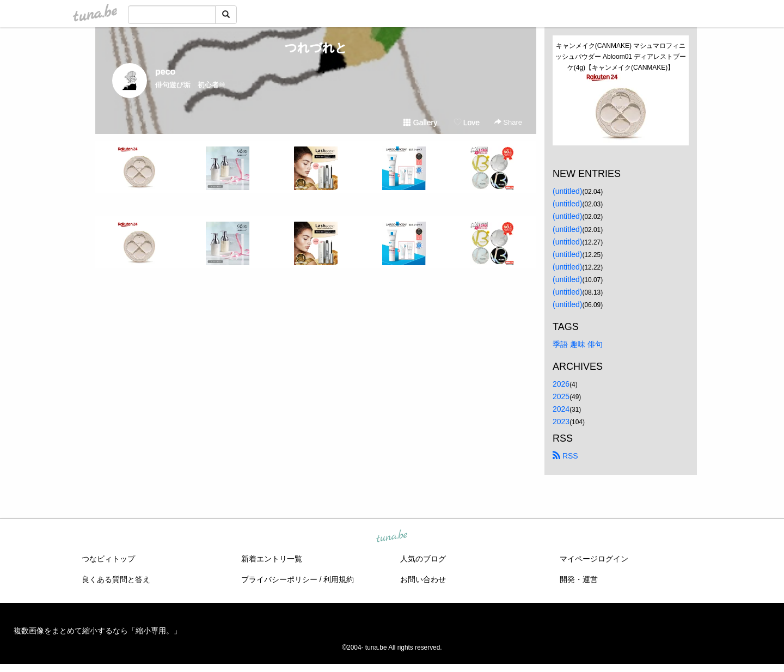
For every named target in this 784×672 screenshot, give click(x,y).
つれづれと (316, 48)
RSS (565, 456)
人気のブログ (423, 559)
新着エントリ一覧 (272, 559)
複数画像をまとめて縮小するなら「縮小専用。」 (97, 631)
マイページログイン (594, 559)
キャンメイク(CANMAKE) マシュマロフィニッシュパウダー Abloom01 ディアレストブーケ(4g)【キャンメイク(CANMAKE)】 (621, 57)
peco (165, 72)
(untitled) (567, 191)
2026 (561, 384)
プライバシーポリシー (279, 579)
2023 (561, 421)
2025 (561, 396)
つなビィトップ (108, 559)
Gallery (420, 123)
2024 (561, 409)
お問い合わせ (423, 579)
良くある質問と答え (116, 579)
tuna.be (391, 537)
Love (467, 123)
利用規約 (339, 579)
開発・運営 (579, 579)
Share (508, 122)
